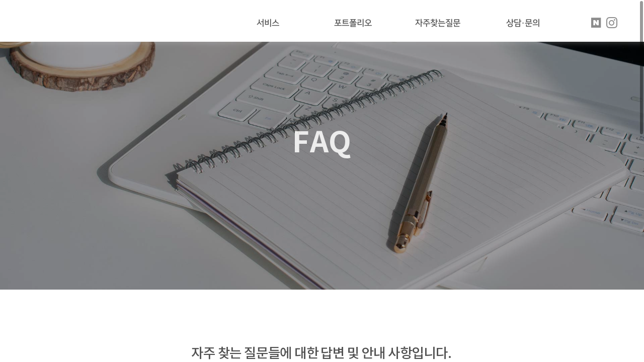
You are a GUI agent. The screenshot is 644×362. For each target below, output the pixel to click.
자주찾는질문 (438, 23)
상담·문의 (523, 23)
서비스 (268, 23)
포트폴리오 (353, 23)
